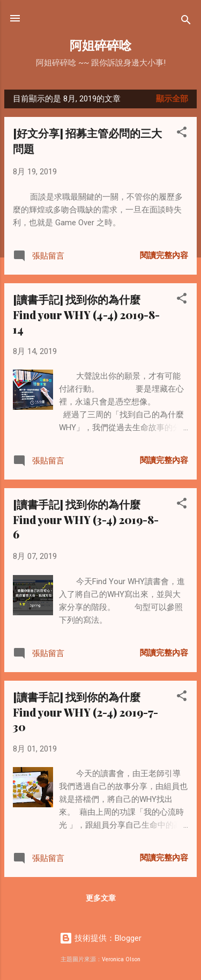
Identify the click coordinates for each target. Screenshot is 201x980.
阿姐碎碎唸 (100, 45)
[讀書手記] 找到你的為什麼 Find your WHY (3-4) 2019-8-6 (86, 519)
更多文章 (101, 898)
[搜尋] (186, 22)
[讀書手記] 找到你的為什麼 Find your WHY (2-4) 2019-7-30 (85, 712)
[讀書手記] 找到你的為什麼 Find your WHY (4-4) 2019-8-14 (86, 314)
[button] (182, 134)
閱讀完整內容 (164, 255)
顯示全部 (172, 99)
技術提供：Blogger (100, 938)
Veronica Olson (121, 959)
